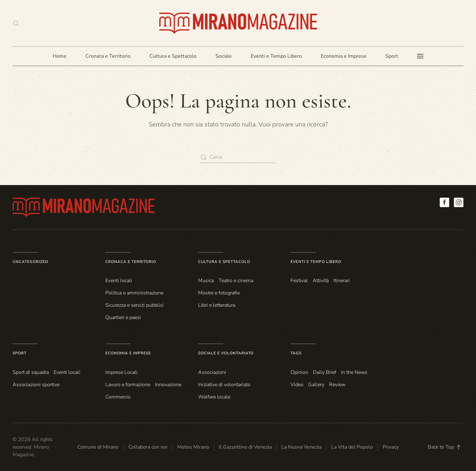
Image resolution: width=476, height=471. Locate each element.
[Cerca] (238, 157)
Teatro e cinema (236, 281)
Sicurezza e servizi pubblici (135, 305)
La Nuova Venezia (301, 447)
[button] (16, 23)
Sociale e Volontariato (226, 353)
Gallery (316, 385)
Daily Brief (325, 372)
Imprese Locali (121, 372)
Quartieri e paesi (123, 317)
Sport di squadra (31, 372)
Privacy (391, 447)
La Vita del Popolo (352, 447)
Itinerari (342, 281)
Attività (321, 281)
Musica (206, 281)
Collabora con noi (148, 447)
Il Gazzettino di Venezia (245, 447)
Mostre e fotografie (219, 293)
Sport (392, 56)
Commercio (118, 397)
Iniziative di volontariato (224, 385)
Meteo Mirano (193, 447)
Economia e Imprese (344, 56)
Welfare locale (214, 397)
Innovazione (168, 385)
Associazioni (212, 372)
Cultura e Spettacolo (173, 56)
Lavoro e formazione (128, 385)
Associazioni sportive (36, 385)
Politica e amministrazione (134, 293)
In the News (354, 372)
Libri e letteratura (217, 305)
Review (337, 385)
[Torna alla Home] (238, 23)
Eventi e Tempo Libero (276, 56)
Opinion (299, 372)
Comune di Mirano (98, 447)
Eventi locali (119, 281)
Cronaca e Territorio (108, 56)
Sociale (224, 56)
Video (297, 385)
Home (60, 56)
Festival (299, 281)
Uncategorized (30, 262)
